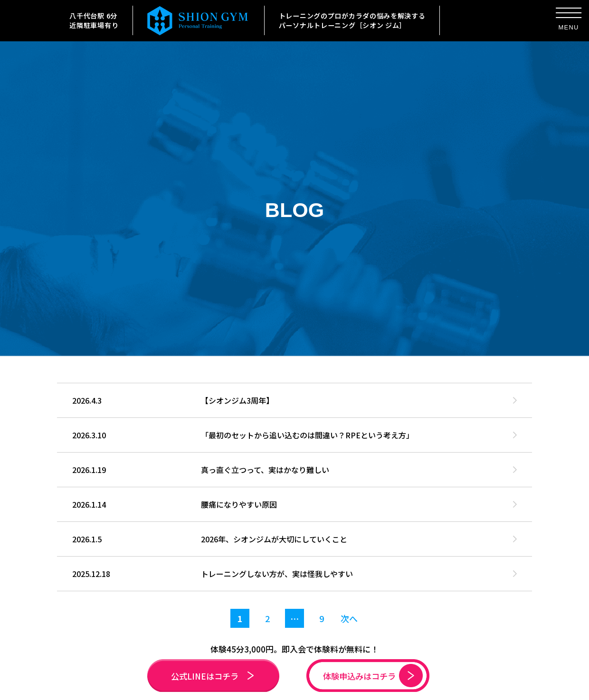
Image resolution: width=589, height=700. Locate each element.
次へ (349, 618)
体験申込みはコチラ (373, 676)
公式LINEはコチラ (212, 676)
